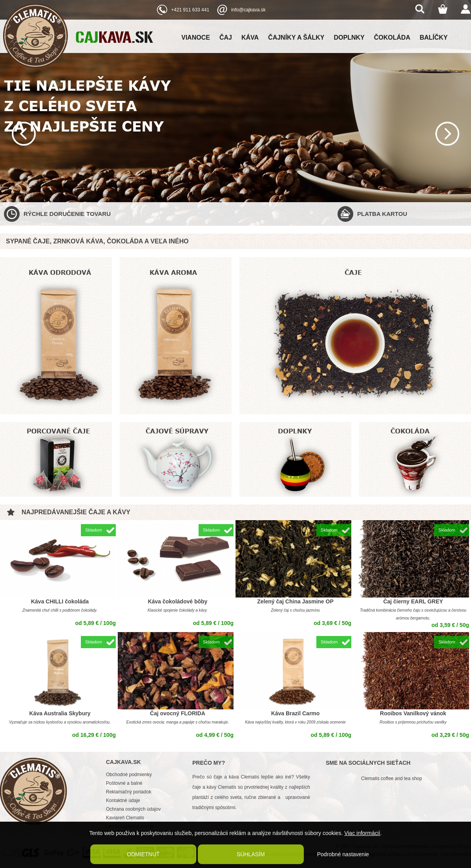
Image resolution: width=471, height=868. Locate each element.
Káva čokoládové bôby (178, 601)
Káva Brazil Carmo (296, 713)
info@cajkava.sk (248, 10)
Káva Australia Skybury (60, 713)
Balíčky (434, 37)
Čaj (226, 37)
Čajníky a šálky (296, 37)
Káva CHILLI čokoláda (60, 601)
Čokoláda (392, 37)
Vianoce (196, 37)
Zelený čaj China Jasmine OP (295, 601)
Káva (250, 37)
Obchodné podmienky (129, 775)
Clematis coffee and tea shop (392, 778)
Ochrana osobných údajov (133, 809)
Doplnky (349, 37)
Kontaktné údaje (123, 800)
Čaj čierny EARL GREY (413, 601)
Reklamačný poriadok (129, 792)
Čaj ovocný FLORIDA (178, 713)
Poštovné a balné (124, 783)
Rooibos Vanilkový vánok (413, 713)
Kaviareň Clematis (125, 818)
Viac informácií (362, 833)
